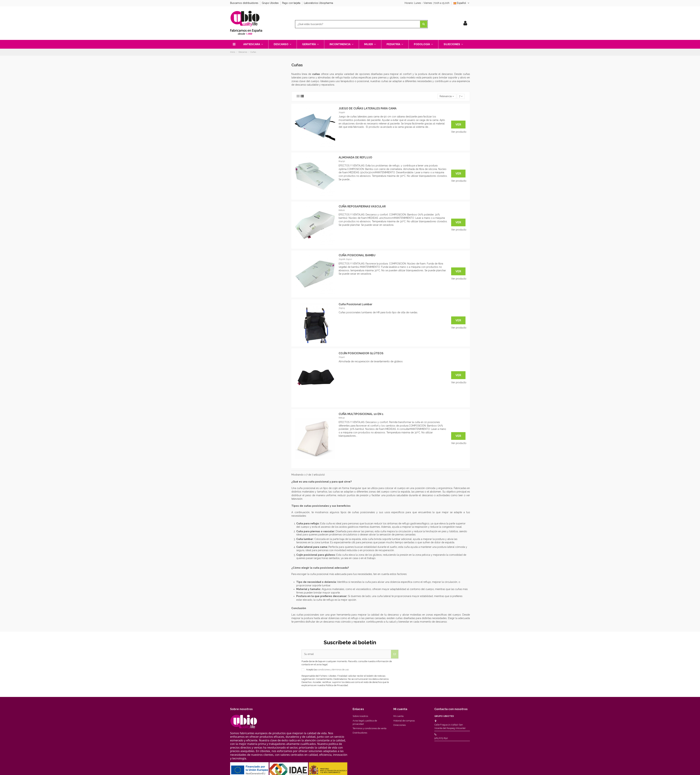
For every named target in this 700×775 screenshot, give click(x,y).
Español (462, 3)
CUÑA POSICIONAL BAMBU (357, 255)
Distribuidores (360, 733)
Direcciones (400, 725)
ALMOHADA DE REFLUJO (355, 157)
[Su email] (346, 654)
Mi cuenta (398, 716)
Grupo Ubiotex (271, 3)
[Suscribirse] (395, 654)
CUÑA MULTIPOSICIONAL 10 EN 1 (361, 414)
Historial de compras (404, 721)
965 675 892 (441, 738)
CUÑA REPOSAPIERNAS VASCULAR (362, 206)
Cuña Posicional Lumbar (356, 304)
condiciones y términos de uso (333, 670)
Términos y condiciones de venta (370, 728)
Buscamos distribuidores (245, 3)
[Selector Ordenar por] (447, 96)
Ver (458, 125)
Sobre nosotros (360, 716)
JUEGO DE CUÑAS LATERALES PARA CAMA (368, 108)
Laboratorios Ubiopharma (318, 3)
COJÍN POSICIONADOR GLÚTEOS (361, 353)
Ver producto (459, 132)
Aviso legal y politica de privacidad (365, 722)
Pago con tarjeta (292, 3)
